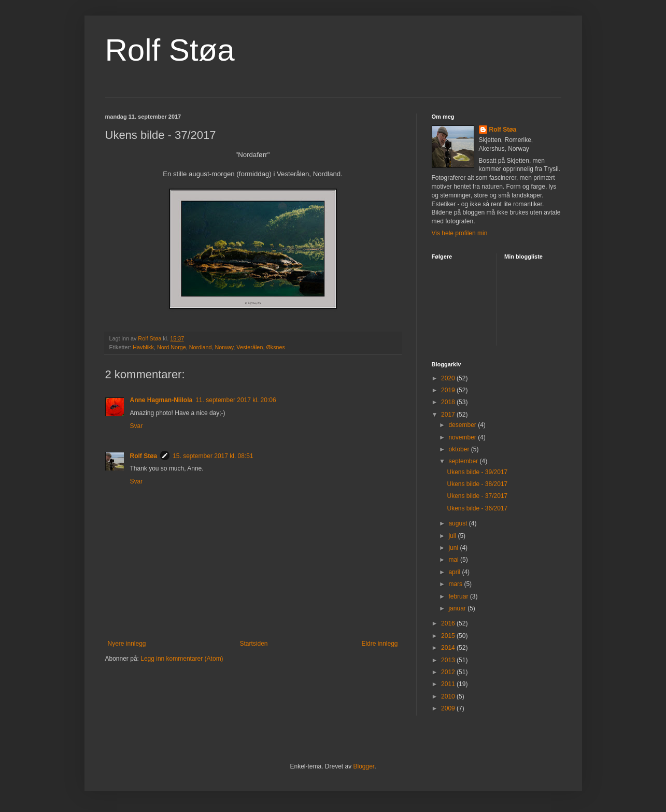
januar (458, 608)
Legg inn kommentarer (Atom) (182, 659)
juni (454, 548)
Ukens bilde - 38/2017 (477, 484)
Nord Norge (172, 347)
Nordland (201, 347)
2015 (449, 636)
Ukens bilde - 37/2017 (477, 496)
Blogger (364, 766)
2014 (449, 648)
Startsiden (253, 644)
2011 (449, 684)
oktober (459, 449)
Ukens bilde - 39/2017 (477, 472)
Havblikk (143, 347)
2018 (449, 402)
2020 (449, 378)
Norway (224, 347)
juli (453, 536)
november (463, 437)
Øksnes (275, 347)
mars (456, 584)
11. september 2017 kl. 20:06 (236, 400)
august (458, 523)
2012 (449, 672)
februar (459, 596)
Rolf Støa (170, 50)
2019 (449, 390)
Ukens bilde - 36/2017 (477, 508)
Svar (137, 426)
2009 (449, 708)
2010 (449, 696)
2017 (449, 415)
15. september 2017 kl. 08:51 (213, 456)
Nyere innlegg (127, 644)
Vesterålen (250, 347)
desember (463, 425)
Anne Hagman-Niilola (161, 400)
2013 (449, 660)
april (455, 572)
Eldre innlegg (379, 644)
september (464, 461)
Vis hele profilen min (460, 233)
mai (454, 560)
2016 (449, 623)
